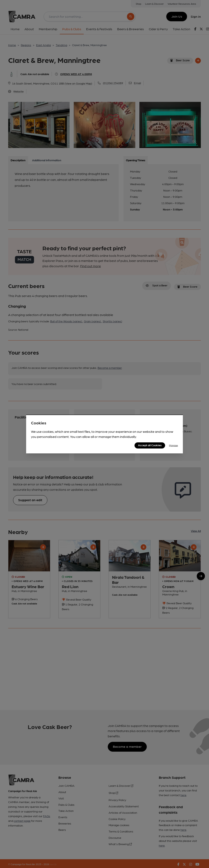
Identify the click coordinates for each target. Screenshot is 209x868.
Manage (173, 445)
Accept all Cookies (150, 445)
